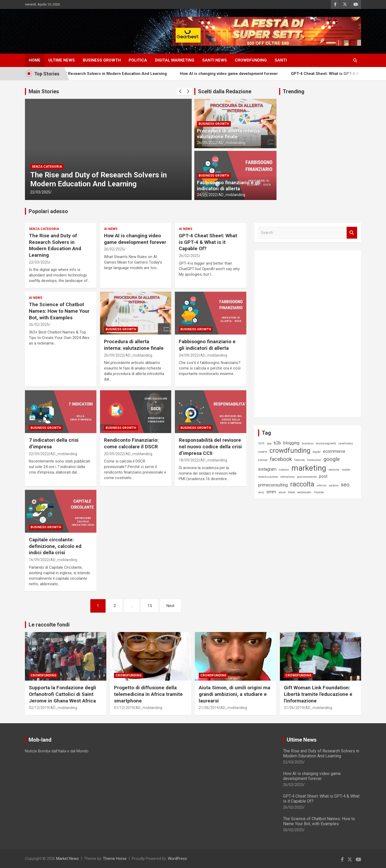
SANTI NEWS (215, 60)
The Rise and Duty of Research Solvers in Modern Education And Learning (117, 74)
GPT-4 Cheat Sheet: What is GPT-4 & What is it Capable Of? (208, 242)
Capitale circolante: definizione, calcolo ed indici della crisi (55, 546)
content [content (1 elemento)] (263, 452)
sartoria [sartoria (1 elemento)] (334, 486)
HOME (35, 60)
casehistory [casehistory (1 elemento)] (346, 443)
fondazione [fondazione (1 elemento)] (314, 460)
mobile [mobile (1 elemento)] (346, 470)
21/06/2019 (209, 708)
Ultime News (302, 740)
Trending (294, 91)
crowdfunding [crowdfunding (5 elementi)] (290, 450)
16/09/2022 (39, 560)
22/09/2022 (39, 454)
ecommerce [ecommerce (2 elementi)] (334, 451)
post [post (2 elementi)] (323, 476)
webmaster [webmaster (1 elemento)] (304, 492)
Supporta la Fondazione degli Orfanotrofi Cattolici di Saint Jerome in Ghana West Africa (62, 694)
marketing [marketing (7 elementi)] (309, 468)
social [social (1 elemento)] (282, 492)
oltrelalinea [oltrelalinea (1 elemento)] (288, 477)
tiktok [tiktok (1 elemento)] (291, 492)
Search (352, 233)
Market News (67, 859)
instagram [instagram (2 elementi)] (267, 469)
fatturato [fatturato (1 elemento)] (300, 460)
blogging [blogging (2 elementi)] (291, 443)
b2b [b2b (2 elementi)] (277, 443)
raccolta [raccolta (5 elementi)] (302, 484)
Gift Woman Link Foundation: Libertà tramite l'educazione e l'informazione (318, 694)
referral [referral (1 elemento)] (322, 486)
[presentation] (180, 91)
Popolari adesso (48, 211)
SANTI (281, 60)
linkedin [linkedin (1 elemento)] (284, 470)
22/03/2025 (40, 192)
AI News (111, 229)
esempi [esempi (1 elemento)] (263, 460)
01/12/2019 (124, 708)
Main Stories (44, 91)
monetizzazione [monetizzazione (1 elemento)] (268, 477)
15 (150, 606)
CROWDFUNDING (251, 60)
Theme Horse (115, 859)
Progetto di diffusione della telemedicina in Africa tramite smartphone (148, 694)
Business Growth (102, 60)
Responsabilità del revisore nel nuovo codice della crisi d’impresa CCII (210, 446)
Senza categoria (47, 167)
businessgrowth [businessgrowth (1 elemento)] (326, 443)
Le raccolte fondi (49, 625)
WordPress (177, 859)
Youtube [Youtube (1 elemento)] (319, 492)
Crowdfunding (43, 675)
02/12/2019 (39, 708)
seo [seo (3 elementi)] (345, 485)
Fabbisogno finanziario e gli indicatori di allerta (229, 186)
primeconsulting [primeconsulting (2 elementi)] (273, 485)
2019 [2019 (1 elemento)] (261, 443)
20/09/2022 (114, 454)
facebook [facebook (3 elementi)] (281, 459)
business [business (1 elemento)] (308, 443)
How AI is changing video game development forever (248, 74)
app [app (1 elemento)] (269, 443)
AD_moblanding (232, 143)
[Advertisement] (298, 333)
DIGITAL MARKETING (175, 60)
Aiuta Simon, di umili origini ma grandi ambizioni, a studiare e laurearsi (234, 694)
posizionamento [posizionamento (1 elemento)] (307, 477)
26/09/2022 (207, 143)
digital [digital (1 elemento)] (317, 452)
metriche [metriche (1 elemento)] (334, 470)
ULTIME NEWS (62, 60)
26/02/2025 (114, 249)
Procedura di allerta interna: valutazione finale (229, 134)
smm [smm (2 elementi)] (271, 492)
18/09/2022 (189, 460)
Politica (138, 60)
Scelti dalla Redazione (225, 91)
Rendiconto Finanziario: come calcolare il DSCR (131, 443)
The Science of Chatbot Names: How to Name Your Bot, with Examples (59, 311)
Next (170, 606)
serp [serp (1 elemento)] (261, 492)
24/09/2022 (207, 195)
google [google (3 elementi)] (332, 459)
